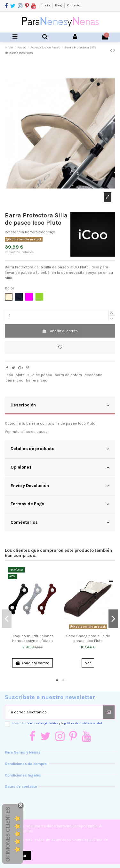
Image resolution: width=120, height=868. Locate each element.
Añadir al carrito (60, 331)
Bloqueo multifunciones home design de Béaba (33, 638)
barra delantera (68, 375)
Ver (88, 663)
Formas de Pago (60, 504)
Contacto (74, 5)
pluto (20, 375)
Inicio (46, 5)
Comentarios (60, 522)
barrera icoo (37, 380)
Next (113, 619)
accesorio (93, 375)
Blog (59, 5)
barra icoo (14, 380)
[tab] (60, 406)
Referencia (14, 232)
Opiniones (60, 467)
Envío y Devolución (60, 486)
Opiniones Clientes (8, 834)
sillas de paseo (34, 432)
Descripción (60, 405)
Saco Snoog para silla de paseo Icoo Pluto (88, 638)
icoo (9, 375)
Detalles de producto (60, 449)
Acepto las (57, 723)
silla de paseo (40, 375)
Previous (7, 619)
